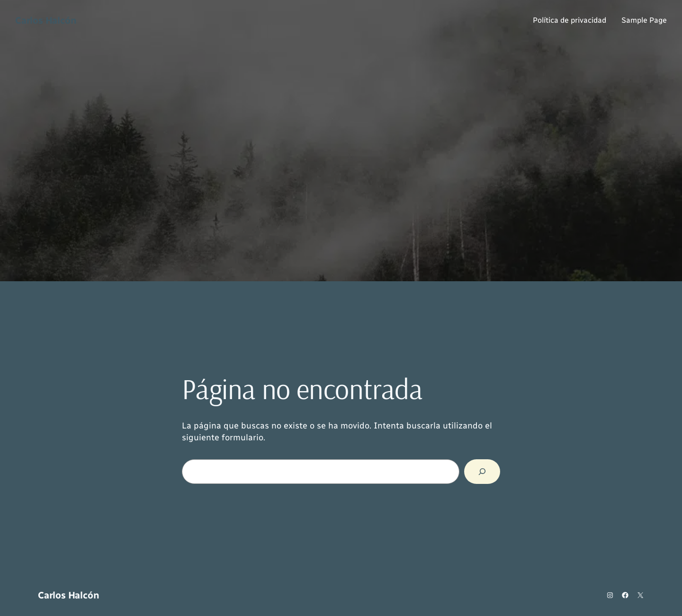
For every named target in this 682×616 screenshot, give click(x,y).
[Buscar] (482, 472)
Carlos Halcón (46, 20)
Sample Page (644, 20)
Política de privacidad (570, 20)
